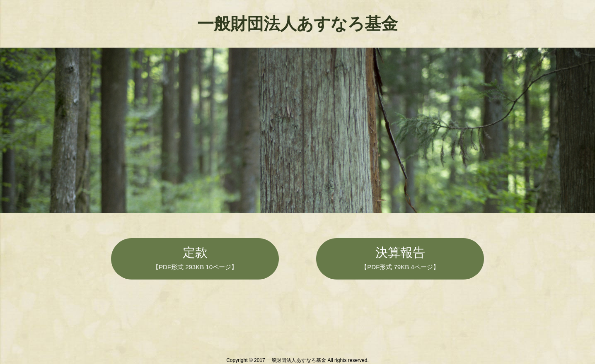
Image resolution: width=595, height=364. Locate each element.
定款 (195, 258)
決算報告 (400, 258)
